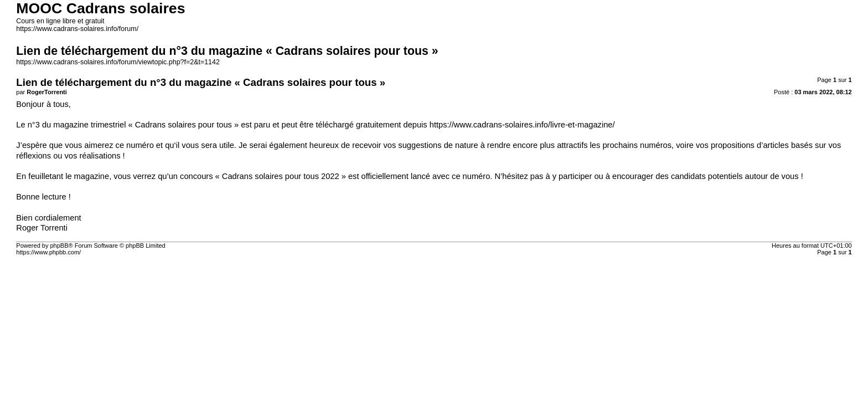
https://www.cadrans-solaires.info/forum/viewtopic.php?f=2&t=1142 (118, 62)
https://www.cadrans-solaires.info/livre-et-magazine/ (522, 125)
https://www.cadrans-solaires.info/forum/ (77, 29)
